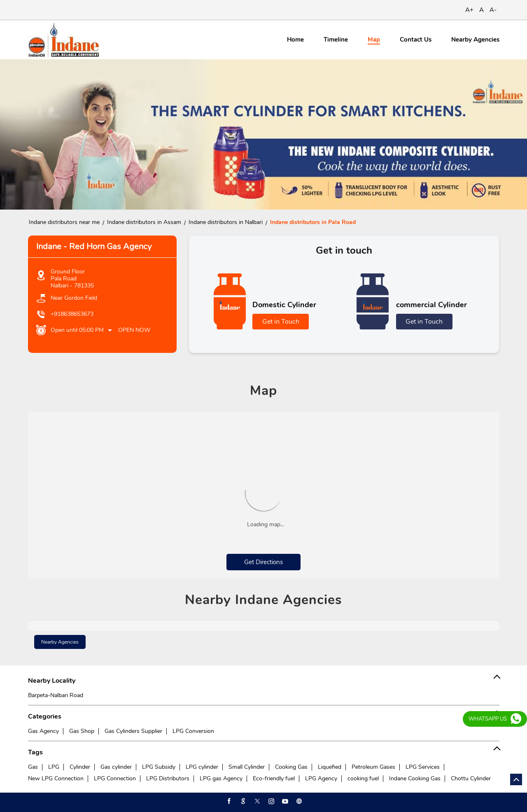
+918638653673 (72, 314)
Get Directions (263, 562)
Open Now (134, 330)
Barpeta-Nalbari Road (56, 695)
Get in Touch (281, 322)
